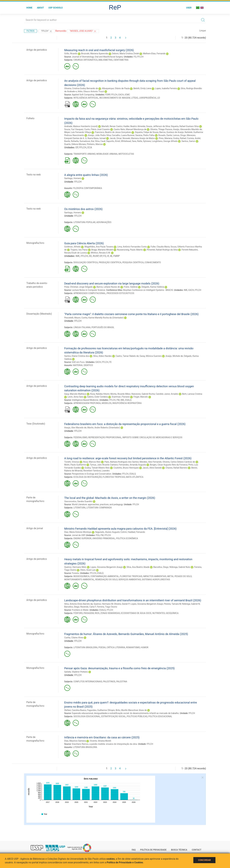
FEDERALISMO (80, 437)
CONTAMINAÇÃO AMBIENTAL (105, 576)
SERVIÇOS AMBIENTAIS (130, 579)
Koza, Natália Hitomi (100, 394)
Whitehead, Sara (128, 141)
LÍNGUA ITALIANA (82, 327)
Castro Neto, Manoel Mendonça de (130, 129)
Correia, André (194, 138)
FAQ (134, 850)
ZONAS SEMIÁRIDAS (110, 613)
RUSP (96, 256)
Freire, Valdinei (131, 287)
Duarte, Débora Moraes (75, 144)
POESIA (102, 647)
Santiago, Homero (73, 178)
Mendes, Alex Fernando (151, 462)
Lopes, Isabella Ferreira (166, 88)
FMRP (116, 256)
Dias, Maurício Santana (75, 741)
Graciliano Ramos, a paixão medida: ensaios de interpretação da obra (104, 744)
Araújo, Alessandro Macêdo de (187, 129)
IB (111, 256)
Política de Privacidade (153, 850)
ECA (90, 147)
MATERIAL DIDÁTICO (83, 365)
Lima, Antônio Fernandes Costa (132, 247)
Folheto (30, 118)
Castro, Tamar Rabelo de (127, 356)
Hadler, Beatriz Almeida (134, 126)
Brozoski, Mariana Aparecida (95, 54)
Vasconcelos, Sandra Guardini (78, 501)
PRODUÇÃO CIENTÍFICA (110, 262)
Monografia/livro (35, 243)
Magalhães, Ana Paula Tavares (99, 247)
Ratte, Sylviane (144, 141)
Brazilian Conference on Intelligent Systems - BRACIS (148, 290)
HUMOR (145, 647)
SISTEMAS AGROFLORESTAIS (156, 579)
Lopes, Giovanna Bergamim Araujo (107, 567)
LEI (159, 98)
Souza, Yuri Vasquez (74, 129)
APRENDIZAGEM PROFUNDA (87, 403)
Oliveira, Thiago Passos (161, 129)
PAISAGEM (89, 613)
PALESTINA (122, 682)
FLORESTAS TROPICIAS (114, 477)
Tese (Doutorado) (36, 424)
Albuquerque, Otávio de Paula (116, 88)
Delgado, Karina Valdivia (153, 287)
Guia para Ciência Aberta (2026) (84, 243)
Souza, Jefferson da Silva (158, 126)
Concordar (204, 860)
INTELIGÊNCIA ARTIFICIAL (86, 98)
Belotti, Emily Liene (142, 88)
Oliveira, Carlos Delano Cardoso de (179, 462)
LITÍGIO (135, 98)
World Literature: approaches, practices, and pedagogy (97, 504)
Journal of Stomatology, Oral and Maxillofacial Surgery (97, 57)
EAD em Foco (78, 362)
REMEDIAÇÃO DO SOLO (106, 579)
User (189, 8)
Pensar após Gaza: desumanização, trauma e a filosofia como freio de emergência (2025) (119, 668)
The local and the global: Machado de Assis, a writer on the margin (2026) (110, 498)
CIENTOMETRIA (121, 60)
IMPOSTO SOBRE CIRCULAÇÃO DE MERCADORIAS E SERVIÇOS (152, 437)
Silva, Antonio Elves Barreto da (78, 604)
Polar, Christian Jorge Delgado (78, 287)
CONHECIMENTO (153, 262)
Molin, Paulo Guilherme (75, 465)
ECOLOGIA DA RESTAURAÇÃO (88, 477)
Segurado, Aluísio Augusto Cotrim (111, 532)
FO (135, 57)
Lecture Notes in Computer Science (88, 290)
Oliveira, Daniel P (122, 604)
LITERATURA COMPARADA (99, 508)
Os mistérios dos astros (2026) (83, 209)
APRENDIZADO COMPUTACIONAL (90, 293)
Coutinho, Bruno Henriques (126, 468)
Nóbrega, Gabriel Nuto (180, 567)
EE (90, 256)
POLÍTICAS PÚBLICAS (137, 716)
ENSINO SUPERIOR (82, 538)
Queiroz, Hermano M (103, 604)
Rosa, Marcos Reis (92, 462)
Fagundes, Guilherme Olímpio (101, 710)
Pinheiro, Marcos (95, 144)
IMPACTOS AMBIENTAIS (155, 576)
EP (77, 147)
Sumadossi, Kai (87, 141)
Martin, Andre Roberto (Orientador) (104, 428)
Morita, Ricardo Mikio (120, 394)
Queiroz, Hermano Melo (75, 567)
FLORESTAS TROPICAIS (131, 576)
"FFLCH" (47, 31)
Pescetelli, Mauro (72, 318)
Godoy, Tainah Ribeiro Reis (97, 468)
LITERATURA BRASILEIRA (86, 647)
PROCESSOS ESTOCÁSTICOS (120, 293)
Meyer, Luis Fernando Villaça (78, 132)
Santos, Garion (188, 141)
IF (108, 256)
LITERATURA (80, 508)
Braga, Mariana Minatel (102, 250)
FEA (98, 535)
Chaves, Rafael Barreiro (177, 468)
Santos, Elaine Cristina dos (77, 356)
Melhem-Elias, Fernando (154, 54)
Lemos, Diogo (179, 135)
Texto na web (33, 175)
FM (118, 400)
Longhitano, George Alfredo (165, 141)
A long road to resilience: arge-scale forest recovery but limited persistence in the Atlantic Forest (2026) (128, 458)
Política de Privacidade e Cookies (125, 862)
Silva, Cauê (100, 141)
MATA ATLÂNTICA (135, 477)
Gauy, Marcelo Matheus (75, 394)
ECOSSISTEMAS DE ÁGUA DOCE (136, 613)
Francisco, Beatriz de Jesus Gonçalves (113, 132)
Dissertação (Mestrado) (39, 314)
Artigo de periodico (37, 50)
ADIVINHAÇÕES (104, 222)
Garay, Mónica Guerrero (151, 356)
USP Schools (56, 8)
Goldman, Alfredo (72, 247)
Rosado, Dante (165, 135)
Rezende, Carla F (88, 607)
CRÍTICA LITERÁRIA (116, 647)
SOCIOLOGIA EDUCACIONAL (87, 716)
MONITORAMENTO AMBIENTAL (79, 579)
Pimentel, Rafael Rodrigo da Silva (162, 250)
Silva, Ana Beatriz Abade (138, 567)
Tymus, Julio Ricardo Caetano (104, 465)
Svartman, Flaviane (121, 397)
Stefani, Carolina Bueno (75, 710)
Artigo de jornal (35, 528)
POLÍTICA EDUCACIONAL (160, 716)
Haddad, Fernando (136, 532)
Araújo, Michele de (174, 356)
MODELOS (107, 403)
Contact (197, 850)
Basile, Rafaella (71, 141)
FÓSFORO (78, 613)
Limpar (203, 31)
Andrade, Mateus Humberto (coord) (81, 126)
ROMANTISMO (133, 647)
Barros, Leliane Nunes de (108, 287)
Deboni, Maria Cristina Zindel (125, 54)
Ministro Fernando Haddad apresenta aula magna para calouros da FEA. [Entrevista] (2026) (120, 529)
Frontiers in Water (80, 610)
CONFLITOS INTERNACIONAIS (88, 682)
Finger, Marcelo (141, 397)
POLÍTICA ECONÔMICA (127, 538)
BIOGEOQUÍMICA (82, 576)
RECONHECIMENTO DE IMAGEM (115, 98)
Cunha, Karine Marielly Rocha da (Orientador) (102, 318)
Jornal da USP (78, 535)
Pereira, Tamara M (173, 604)
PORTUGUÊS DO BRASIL (103, 327)
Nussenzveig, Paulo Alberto (130, 250)
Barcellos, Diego (161, 567)
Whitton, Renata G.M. (101, 253)
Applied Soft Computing (83, 95)
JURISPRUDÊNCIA (147, 98)
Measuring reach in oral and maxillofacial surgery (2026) (99, 50)
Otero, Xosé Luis (88, 570)
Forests (75, 573)
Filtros (30, 31)
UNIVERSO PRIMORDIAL (104, 538)
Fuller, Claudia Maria (160, 247)
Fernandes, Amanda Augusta (132, 465)
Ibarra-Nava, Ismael (97, 138)
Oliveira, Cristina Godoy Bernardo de (81, 88)
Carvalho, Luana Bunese (123, 135)
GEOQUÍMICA (172, 613)
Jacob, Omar (116, 138)
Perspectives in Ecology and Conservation (92, 474)
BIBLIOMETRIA (106, 60)
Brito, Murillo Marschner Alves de (131, 710)
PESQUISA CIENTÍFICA (133, 262)
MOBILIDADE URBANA (107, 154)
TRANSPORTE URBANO (84, 154)
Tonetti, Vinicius (72, 462)
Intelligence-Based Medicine (85, 400)
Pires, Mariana (166, 138)
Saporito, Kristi (113, 141)
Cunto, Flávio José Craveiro (97, 129)
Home (29, 8)
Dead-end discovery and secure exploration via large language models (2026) (112, 283)
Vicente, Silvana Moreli (100, 741)
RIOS (97, 613)
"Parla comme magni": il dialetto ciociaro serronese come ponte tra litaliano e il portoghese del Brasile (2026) (131, 314)
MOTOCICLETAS (126, 154)
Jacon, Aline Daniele (152, 468)
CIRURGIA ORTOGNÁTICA (86, 60)
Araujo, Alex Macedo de (75, 428)
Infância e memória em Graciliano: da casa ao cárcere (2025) (102, 737)
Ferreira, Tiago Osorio (107, 607)
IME (77, 256)
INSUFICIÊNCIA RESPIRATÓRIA (127, 403)
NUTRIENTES (159, 613)
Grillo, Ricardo (71, 54)
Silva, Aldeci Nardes (102, 356)
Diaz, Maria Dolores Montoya (78, 532)
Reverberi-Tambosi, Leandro (96, 471)
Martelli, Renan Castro (112, 126)
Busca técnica (179, 850)
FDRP (108, 95)
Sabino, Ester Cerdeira (97, 397)
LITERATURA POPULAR (84, 222)
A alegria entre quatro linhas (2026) (86, 175)
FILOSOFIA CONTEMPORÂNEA (87, 188)
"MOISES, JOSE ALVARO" (83, 31)
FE (110, 362)
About (40, 8)
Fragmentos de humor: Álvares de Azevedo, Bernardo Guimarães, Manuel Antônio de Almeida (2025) (126, 634)
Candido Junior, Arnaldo (167, 394)
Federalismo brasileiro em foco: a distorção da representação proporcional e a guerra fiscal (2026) (125, 424)
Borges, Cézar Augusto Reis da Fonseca (169, 465)
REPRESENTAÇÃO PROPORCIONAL (105, 437)
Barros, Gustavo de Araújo (172, 132)
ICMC (127, 95)
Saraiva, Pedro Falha (145, 135)
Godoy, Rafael (180, 138)
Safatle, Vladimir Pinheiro (76, 672)
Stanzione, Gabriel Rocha (143, 394)
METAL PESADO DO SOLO (179, 576)
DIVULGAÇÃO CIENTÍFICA (86, 262)
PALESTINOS (109, 682)
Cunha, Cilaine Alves (74, 638)
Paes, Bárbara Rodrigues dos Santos (122, 462)
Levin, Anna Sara (75, 397)
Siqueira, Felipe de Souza (147, 132)
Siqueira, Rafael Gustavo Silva (185, 126)
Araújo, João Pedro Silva (99, 135)
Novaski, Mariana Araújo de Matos (139, 138)
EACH (121, 95)
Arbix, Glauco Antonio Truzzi (91, 91)
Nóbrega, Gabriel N (191, 604)
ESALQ (128, 400)
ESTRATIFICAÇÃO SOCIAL (113, 716)
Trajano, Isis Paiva (79, 250)
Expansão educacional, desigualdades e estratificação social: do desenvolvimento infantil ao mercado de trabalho (125, 713)
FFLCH (140, 57)
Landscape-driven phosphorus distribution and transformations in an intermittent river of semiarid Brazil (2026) (133, 600)
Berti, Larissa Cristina (192, 394)
